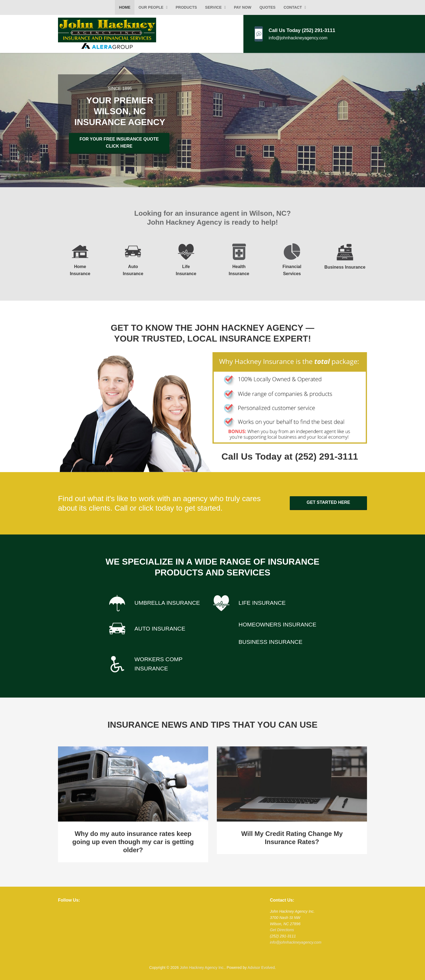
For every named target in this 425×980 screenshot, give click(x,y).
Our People (151, 7)
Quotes (267, 7)
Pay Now (243, 7)
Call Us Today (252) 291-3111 (302, 30)
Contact (293, 7)
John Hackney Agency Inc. (202, 966)
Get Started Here (328, 501)
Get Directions (282, 928)
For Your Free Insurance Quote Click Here (118, 143)
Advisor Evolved (261, 966)
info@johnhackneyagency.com (298, 38)
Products (186, 7)
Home (125, 7)
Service (213, 7)
